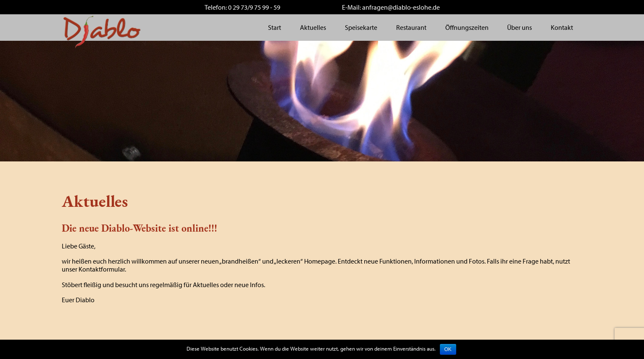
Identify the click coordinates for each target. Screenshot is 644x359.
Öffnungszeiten (467, 27)
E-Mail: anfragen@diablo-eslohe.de (391, 7)
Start (275, 27)
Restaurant (411, 27)
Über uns (519, 27)
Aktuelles (313, 27)
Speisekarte (361, 27)
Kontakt (562, 27)
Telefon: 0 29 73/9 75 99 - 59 (242, 7)
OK (448, 349)
